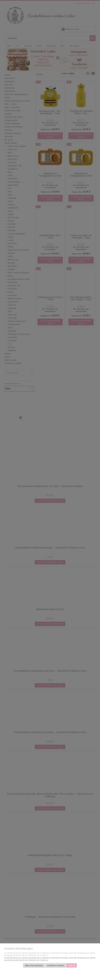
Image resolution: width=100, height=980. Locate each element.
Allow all (72, 965)
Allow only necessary (34, 965)
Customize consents (56, 965)
